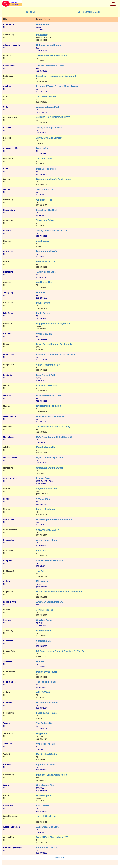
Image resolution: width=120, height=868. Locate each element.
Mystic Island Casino (47, 754)
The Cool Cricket (45, 159)
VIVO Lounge (43, 499)
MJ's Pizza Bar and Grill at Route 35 (54, 437)
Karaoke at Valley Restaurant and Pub (56, 354)
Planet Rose (42, 35)
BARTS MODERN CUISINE (50, 406)
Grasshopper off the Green (50, 468)
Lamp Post (42, 550)
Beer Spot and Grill (46, 169)
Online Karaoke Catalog (89, 12)
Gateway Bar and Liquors (49, 45)
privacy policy (60, 858)
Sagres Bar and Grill (47, 489)
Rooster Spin (43, 478)
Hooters (40, 661)
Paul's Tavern (43, 303)
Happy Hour (42, 734)
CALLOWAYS (43, 692)
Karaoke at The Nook (47, 210)
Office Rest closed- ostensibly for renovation (59, 592)
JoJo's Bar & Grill (45, 190)
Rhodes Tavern (44, 630)
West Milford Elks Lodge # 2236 (52, 837)
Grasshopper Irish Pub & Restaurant (55, 520)
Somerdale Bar (44, 641)
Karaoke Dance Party (47, 447)
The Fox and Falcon (46, 682)
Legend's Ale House (46, 713)
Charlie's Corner (45, 620)
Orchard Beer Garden (47, 703)
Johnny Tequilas (45, 610)
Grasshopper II (44, 795)
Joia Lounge (43, 241)
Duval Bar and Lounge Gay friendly (54, 344)
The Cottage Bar (45, 723)
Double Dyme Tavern (47, 672)
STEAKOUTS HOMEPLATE (50, 561)
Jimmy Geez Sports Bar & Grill (52, 231)
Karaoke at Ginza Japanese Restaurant (56, 76)
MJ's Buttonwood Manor (49, 396)
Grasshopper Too (45, 785)
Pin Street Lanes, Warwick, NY (52, 775)
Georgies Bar (43, 24)
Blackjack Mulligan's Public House (54, 179)
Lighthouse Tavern (46, 764)
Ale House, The (44, 282)
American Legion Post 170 (50, 602)
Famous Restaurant (46, 509)
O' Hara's (41, 293)
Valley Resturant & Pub (48, 365)
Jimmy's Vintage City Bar (49, 128)
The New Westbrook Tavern (50, 66)
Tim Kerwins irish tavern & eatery (53, 427)
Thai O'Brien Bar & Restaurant (52, 55)
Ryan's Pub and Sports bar (50, 458)
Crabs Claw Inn (44, 334)
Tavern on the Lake (46, 272)
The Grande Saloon (46, 97)
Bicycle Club (43, 148)
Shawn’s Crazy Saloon (48, 530)
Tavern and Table (45, 220)
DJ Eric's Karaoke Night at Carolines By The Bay (61, 651)
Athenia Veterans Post (48, 107)
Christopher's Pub (46, 744)
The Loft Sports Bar (46, 816)
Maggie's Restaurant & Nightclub (53, 324)
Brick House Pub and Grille (50, 416)
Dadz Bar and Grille (46, 375)
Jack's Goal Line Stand (48, 827)
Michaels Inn (43, 581)
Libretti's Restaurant (47, 848)
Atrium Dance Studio (47, 540)
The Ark (40, 571)
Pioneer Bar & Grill (46, 262)
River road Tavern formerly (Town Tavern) (57, 86)
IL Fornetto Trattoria (46, 385)
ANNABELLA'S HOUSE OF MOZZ (53, 117)
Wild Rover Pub (44, 200)
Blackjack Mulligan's (47, 251)
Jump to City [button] (31, 12)
